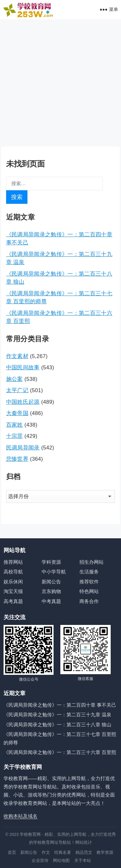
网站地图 (61, 860)
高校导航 (13, 572)
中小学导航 (54, 572)
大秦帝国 (17, 413)
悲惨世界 (17, 459)
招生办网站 (91, 562)
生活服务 (89, 572)
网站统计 (84, 842)
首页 (12, 852)
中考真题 (51, 601)
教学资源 (105, 852)
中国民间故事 (23, 367)
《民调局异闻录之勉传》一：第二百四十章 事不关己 (60, 705)
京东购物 (51, 591)
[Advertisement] (60, 83)
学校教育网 (30, 834)
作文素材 (17, 356)
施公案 (15, 379)
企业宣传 (40, 860)
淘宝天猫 (13, 591)
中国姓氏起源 (23, 402)
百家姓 (15, 425)
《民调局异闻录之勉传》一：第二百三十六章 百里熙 (60, 752)
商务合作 (89, 601)
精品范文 (84, 852)
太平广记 (17, 390)
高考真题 (13, 601)
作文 (46, 852)
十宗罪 (15, 436)
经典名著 (63, 852)
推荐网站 (13, 562)
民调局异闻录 (23, 448)
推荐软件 (89, 582)
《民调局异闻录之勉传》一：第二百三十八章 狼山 (57, 725)
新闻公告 (51, 582)
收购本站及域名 (20, 816)
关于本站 (83, 860)
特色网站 (89, 591)
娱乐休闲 (13, 582)
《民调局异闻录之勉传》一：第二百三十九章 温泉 (57, 715)
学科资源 (51, 562)
